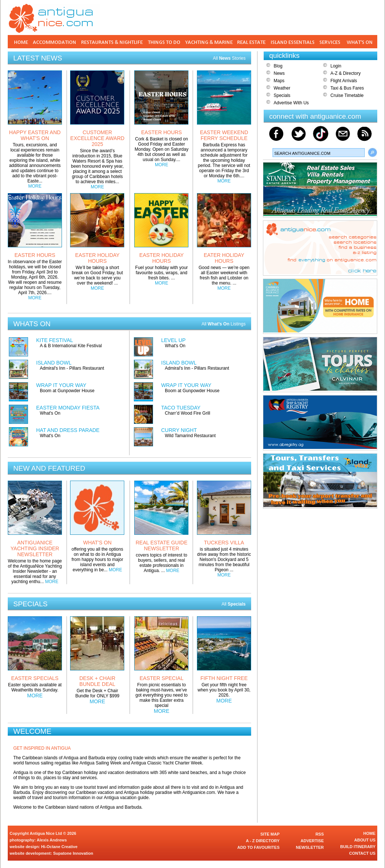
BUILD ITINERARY (358, 847)
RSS (320, 834)
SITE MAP (270, 834)
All (234, 604)
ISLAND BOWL (54, 363)
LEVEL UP (173, 340)
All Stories (229, 58)
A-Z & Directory (346, 73)
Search (372, 153)
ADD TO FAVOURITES (259, 847)
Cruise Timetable (347, 95)
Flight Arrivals (344, 81)
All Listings (223, 324)
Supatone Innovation (73, 853)
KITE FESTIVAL (55, 340)
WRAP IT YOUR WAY (61, 385)
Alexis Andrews (52, 840)
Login (336, 66)
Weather (282, 88)
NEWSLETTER (310, 847)
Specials (282, 95)
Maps (279, 81)
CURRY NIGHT (179, 430)
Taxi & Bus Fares (347, 88)
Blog (278, 66)
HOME (369, 833)
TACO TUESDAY (181, 408)
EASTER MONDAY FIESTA (68, 408)
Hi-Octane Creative (59, 847)
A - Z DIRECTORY (263, 841)
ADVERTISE (312, 841)
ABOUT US (365, 840)
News (279, 73)
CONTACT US (362, 853)
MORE (35, 186)
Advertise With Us (291, 103)
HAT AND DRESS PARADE (68, 430)
